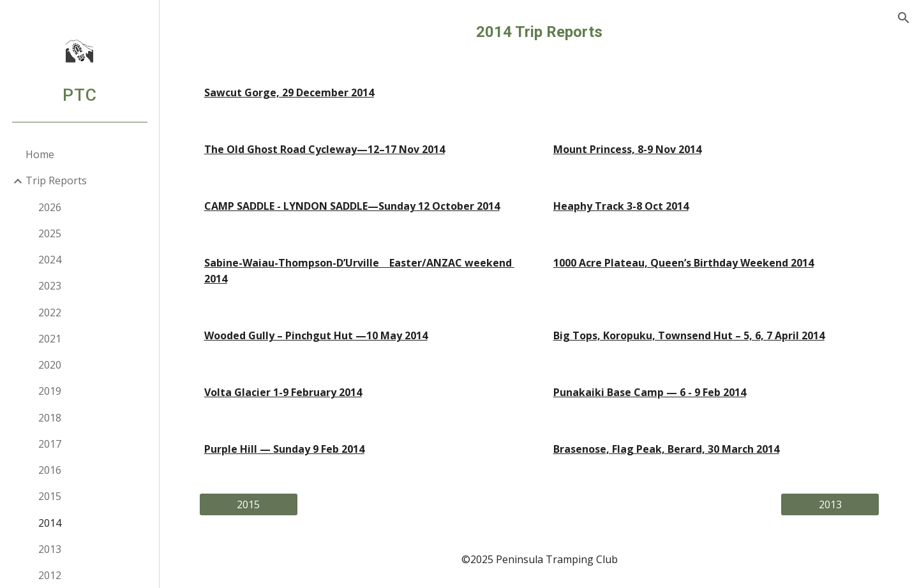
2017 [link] (50, 444)
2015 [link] (50, 496)
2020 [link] (50, 365)
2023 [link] (50, 286)
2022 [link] (50, 312)
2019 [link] (50, 391)
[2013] (830, 504)
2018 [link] (50, 418)
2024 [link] (50, 260)
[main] (539, 32)
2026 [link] (50, 207)
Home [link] (40, 154)
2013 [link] (50, 549)
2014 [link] (50, 523)
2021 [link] (50, 339)
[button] (904, 18)
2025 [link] (50, 233)
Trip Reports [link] (56, 180)
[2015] (249, 504)
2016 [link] (50, 470)
